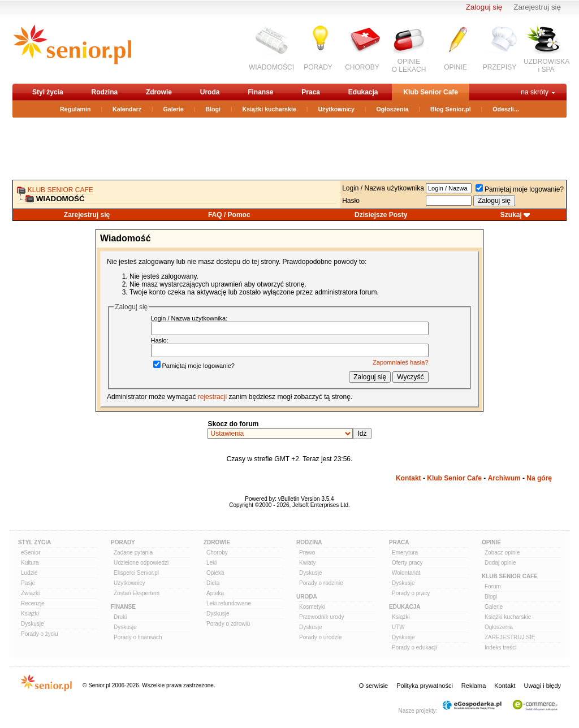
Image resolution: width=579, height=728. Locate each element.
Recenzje (33, 603)
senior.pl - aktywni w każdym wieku (72, 49)
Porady (123, 542)
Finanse (260, 92)
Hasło (351, 201)
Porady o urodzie (321, 637)
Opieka (215, 573)
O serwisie (373, 686)
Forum (493, 586)
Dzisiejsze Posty (381, 215)
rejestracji (212, 397)
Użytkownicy (336, 109)
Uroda (210, 92)
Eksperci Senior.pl (136, 573)
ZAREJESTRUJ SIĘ (510, 637)
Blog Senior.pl (451, 109)
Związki (30, 593)
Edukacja (363, 92)
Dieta (213, 583)
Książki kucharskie (269, 109)
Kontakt (409, 478)
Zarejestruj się (537, 7)
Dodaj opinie (500, 563)
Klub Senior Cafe (431, 92)
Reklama (474, 686)
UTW (398, 627)
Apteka (215, 593)
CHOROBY (362, 67)
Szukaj (511, 215)
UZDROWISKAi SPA (546, 66)
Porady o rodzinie (321, 583)
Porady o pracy (411, 593)
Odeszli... (506, 109)
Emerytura (405, 552)
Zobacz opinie (502, 552)
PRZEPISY (500, 67)
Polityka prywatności (425, 686)
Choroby (217, 552)
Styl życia (48, 92)
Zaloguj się (484, 7)
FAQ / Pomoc (229, 215)
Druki (120, 617)
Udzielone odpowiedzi (141, 563)
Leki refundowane (229, 603)
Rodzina (104, 92)
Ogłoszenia (393, 109)
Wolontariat (406, 573)
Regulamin (75, 109)
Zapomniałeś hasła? (400, 362)
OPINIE (455, 67)
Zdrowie (159, 92)
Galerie (174, 109)
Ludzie (29, 573)
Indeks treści (500, 647)
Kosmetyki (312, 607)
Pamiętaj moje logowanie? (520, 189)
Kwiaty (307, 563)
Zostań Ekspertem (137, 593)
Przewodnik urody (321, 617)
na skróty (535, 92)
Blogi (213, 109)
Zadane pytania (133, 552)
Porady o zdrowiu (228, 624)
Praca (311, 92)
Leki (211, 563)
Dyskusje (33, 624)
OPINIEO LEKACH (409, 66)
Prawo (307, 552)
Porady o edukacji (414, 647)
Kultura (30, 563)
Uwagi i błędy (543, 686)
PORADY (318, 67)
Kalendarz (127, 109)
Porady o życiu (40, 634)
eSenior (31, 552)
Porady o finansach (138, 637)
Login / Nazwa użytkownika (383, 188)
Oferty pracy (407, 563)
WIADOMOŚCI (271, 67)
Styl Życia (34, 542)
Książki (30, 614)
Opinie (491, 542)
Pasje (28, 583)
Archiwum (504, 478)
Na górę (539, 478)
